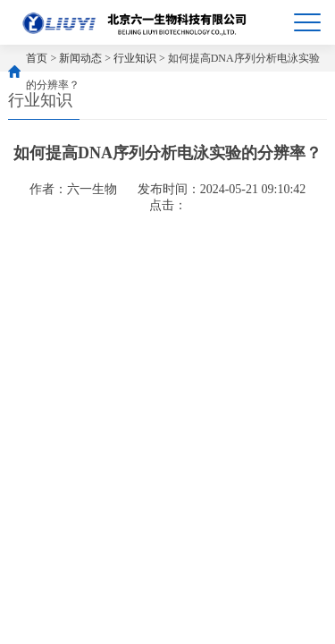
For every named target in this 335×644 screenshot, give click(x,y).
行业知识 (135, 58)
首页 (37, 58)
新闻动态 (80, 58)
